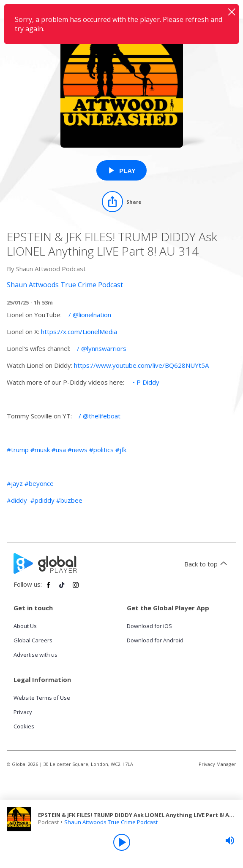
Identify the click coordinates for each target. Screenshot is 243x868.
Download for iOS (149, 626)
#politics (101, 450)
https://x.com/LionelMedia (79, 332)
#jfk (121, 450)
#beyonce (39, 483)
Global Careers (33, 640)
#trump (18, 450)
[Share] (121, 202)
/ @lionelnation (89, 315)
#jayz (15, 483)
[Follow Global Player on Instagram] (76, 588)
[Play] (122, 842)
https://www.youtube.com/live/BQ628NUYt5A (141, 365)
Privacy (23, 712)
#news (78, 450)
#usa (59, 450)
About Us (25, 626)
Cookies (24, 726)
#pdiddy (42, 500)
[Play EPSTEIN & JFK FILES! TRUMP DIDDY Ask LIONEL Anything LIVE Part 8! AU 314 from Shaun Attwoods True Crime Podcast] (121, 170)
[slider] (230, 841)
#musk (40, 450)
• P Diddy (145, 382)
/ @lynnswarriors (101, 348)
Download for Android (155, 640)
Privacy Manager (217, 764)
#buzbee (69, 500)
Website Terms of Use (42, 698)
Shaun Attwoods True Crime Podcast (111, 822)
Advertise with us (35, 655)
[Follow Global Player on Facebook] (49, 588)
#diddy (17, 500)
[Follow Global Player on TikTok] (62, 588)
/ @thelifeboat (99, 416)
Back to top (207, 564)
